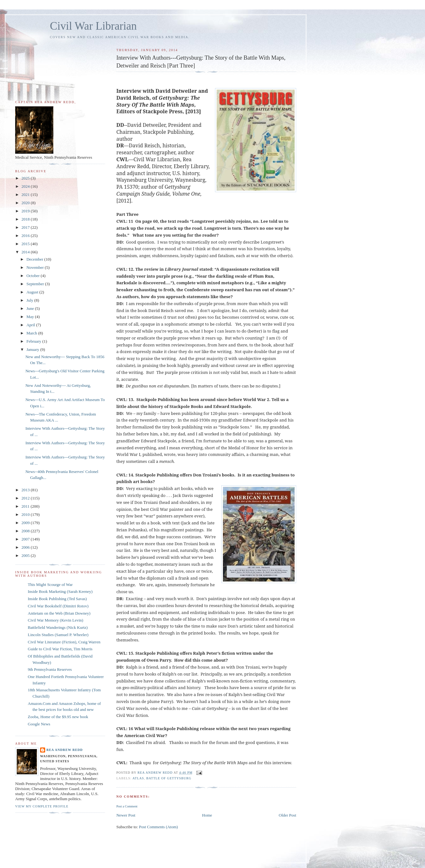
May (31, 317)
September (36, 284)
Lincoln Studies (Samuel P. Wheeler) (58, 635)
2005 (26, 555)
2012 (26, 498)
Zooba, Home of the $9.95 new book (58, 717)
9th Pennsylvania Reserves (50, 669)
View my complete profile (42, 806)
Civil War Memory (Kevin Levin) (56, 620)
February (34, 341)
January (33, 349)
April (31, 325)
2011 (26, 506)
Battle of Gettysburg (169, 778)
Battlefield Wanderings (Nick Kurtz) (58, 627)
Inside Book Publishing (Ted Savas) (57, 599)
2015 (26, 244)
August (33, 292)
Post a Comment (127, 806)
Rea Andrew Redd (65, 750)
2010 (26, 514)
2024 (26, 186)
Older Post (287, 815)
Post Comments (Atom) (159, 827)
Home (207, 815)
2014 (26, 252)
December (36, 259)
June (31, 308)
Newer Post (126, 815)
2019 (26, 211)
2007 (26, 539)
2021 (26, 195)
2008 (26, 531)
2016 (26, 236)
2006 (26, 547)
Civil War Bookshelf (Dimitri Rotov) (58, 606)
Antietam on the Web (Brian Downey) (59, 613)
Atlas (138, 778)
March (32, 333)
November (36, 267)
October (34, 276)
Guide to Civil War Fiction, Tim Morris (60, 649)
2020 (26, 203)
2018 (26, 219)
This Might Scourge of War (50, 585)
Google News (39, 724)
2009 (26, 523)
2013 (26, 490)
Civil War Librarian (93, 26)
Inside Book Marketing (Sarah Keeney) (60, 591)
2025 (26, 178)
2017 (26, 227)
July (30, 300)
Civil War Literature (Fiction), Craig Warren (64, 642)
